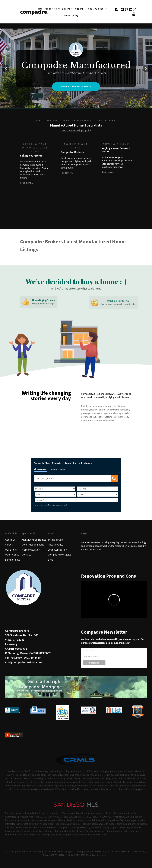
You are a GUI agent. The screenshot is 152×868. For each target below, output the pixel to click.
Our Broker (11, 550)
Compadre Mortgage (59, 555)
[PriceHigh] (97, 489)
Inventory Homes (57, 469)
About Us (10, 540)
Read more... (26, 183)
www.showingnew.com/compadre (56, 505)
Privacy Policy (56, 545)
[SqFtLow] (77, 500)
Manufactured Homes (34, 540)
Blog (50, 560)
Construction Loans (33, 545)
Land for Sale (13, 560)
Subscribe (89, 650)
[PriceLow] (55, 489)
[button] (6, 68)
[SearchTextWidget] (72, 478)
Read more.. (67, 173)
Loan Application (57, 550)
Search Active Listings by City (76, 130)
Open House (12, 555)
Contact (26, 555)
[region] (76, 68)
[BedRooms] (56, 494)
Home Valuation (31, 550)
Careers (9, 545)
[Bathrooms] (98, 494)
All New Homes (41, 469)
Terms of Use (55, 540)
